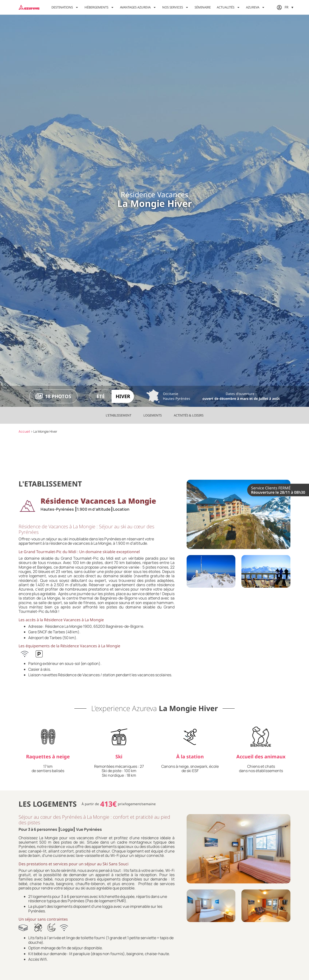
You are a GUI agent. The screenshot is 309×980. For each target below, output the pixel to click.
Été (101, 396)
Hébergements (99, 7)
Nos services (175, 7)
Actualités (228, 7)
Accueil (24, 431)
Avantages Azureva (138, 7)
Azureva (255, 7)
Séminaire (203, 7)
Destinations (65, 7)
